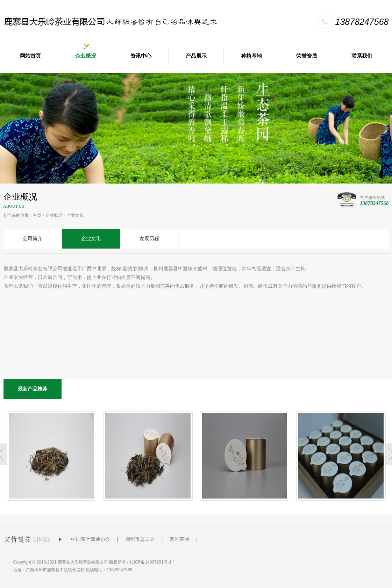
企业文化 (75, 215)
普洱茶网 (179, 539)
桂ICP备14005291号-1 (150, 562)
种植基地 (251, 56)
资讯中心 (141, 56)
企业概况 (86, 56)
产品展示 (196, 56)
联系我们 (362, 56)
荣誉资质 (307, 56)
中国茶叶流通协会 (91, 539)
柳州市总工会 (140, 539)
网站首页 (30, 56)
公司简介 (33, 239)
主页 (37, 215)
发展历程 (149, 239)
